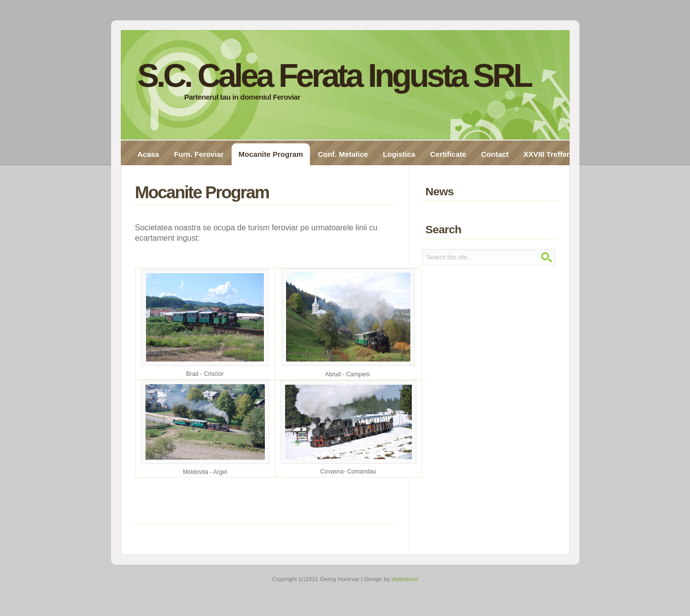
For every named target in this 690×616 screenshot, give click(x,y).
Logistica (399, 154)
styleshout (405, 579)
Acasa (148, 154)
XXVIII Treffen (547, 154)
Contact (495, 154)
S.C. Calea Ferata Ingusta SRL (334, 75)
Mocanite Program (271, 154)
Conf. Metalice (343, 154)
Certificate (448, 154)
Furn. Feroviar (199, 154)
